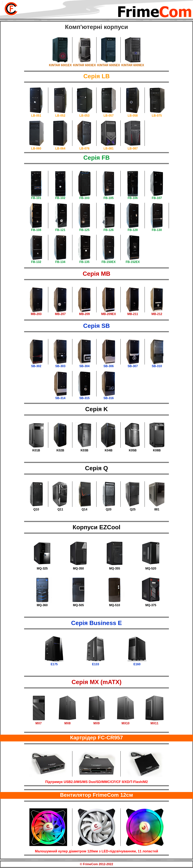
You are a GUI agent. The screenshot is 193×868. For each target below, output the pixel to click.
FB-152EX (133, 262)
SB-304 (84, 366)
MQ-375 (151, 605)
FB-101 (36, 198)
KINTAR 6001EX (60, 65)
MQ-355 (115, 568)
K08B (157, 450)
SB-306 (109, 366)
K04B (109, 450)
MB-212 (157, 314)
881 (157, 509)
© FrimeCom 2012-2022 (96, 864)
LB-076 (84, 148)
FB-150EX (109, 262)
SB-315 (84, 398)
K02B (60, 450)
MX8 (68, 723)
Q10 (36, 509)
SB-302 (36, 366)
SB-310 (157, 366)
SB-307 (133, 366)
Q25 (133, 509)
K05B (133, 450)
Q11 (60, 509)
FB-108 (36, 230)
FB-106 (133, 198)
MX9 (97, 723)
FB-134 (60, 262)
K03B (85, 450)
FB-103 (84, 198)
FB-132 (36, 262)
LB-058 (133, 116)
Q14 (84, 509)
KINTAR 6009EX (133, 65)
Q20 (109, 509)
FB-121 (60, 230)
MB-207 (60, 314)
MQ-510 (115, 605)
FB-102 (60, 198)
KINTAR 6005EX (109, 65)
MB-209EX (109, 314)
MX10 (126, 723)
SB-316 (109, 398)
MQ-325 (42, 568)
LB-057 (108, 116)
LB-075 (157, 116)
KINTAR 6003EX (85, 65)
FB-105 (108, 198)
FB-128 (133, 230)
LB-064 (60, 148)
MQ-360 (42, 605)
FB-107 (157, 198)
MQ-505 (78, 605)
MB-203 (36, 314)
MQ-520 (151, 568)
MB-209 (85, 314)
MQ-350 (78, 568)
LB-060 (36, 148)
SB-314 (60, 398)
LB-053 (84, 116)
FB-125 (84, 230)
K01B (36, 450)
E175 (54, 664)
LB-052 (60, 116)
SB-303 (60, 366)
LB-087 (133, 148)
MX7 (39, 723)
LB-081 (108, 148)
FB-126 (108, 230)
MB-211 (133, 314)
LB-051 (36, 116)
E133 (95, 664)
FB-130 (157, 230)
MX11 (155, 723)
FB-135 (84, 262)
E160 (137, 664)
